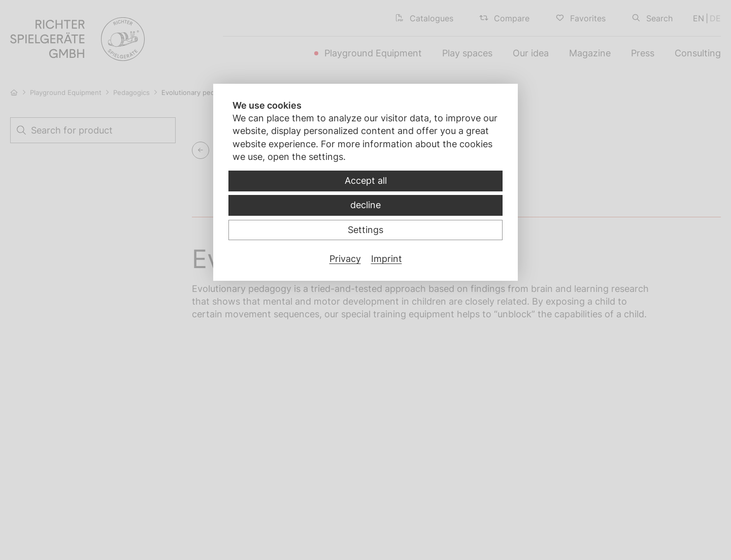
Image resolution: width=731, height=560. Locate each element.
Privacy (345, 259)
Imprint (387, 259)
